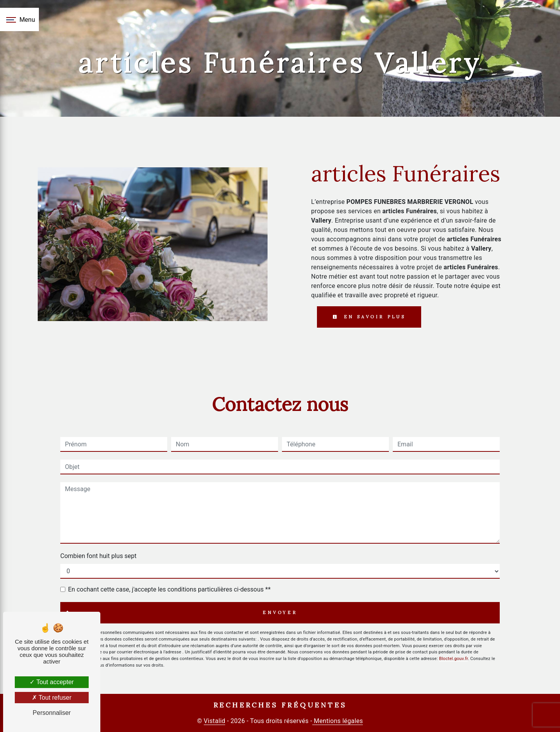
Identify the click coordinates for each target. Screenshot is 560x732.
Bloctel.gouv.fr (453, 659)
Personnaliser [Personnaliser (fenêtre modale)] (52, 713)
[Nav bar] (19, 19)
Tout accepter (52, 682)
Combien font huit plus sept (98, 556)
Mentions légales (338, 721)
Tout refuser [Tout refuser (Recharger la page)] (52, 698)
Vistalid (215, 721)
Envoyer (280, 613)
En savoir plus (369, 317)
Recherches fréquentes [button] (280, 705)
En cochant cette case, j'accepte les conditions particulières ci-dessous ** (169, 589)
